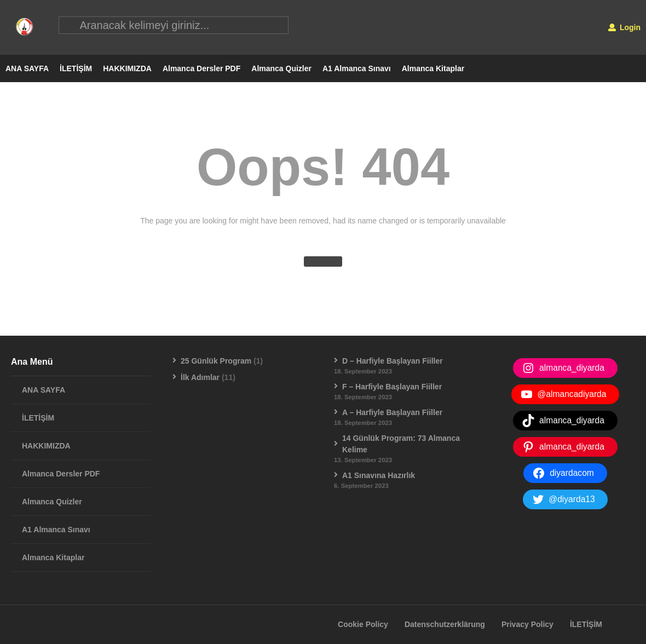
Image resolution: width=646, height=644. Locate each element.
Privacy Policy (527, 625)
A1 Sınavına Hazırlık (379, 476)
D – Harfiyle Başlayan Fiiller (393, 361)
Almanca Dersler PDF (201, 69)
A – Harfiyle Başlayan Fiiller (392, 413)
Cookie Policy (363, 625)
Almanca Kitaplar (433, 69)
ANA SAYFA (27, 69)
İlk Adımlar (200, 378)
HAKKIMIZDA (127, 69)
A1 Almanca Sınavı (357, 69)
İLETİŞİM (76, 69)
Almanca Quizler (281, 69)
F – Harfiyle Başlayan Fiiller (392, 387)
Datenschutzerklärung (445, 625)
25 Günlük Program (216, 361)
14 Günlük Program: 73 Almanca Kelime (401, 444)
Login (624, 27)
